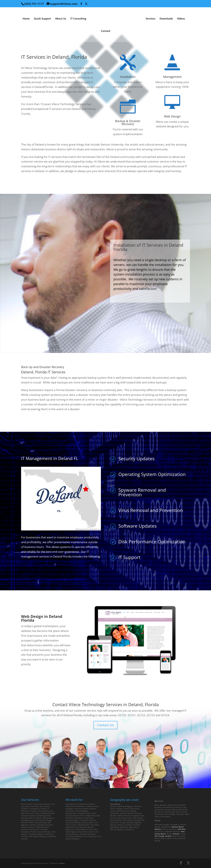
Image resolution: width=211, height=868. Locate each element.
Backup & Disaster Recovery (128, 122)
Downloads (166, 19)
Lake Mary (182, 829)
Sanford (168, 836)
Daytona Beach (178, 827)
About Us (61, 19)
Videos (181, 19)
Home (26, 19)
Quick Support (42, 19)
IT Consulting (78, 19)
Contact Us (105, 725)
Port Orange (159, 836)
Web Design (172, 116)
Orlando (176, 834)
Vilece (62, 863)
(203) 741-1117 (34, 4)
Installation (128, 77)
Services (151, 19)
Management (172, 77)
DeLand (158, 829)
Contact (106, 31)
